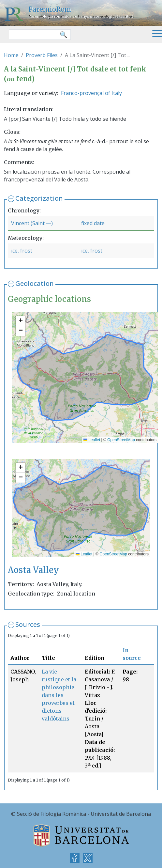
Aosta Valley (33, 570)
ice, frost (22, 251)
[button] (21, 321)
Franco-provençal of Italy (91, 93)
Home (11, 55)
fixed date (93, 223)
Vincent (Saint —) (32, 223)
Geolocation (35, 283)
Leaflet (92, 440)
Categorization (39, 198)
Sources (28, 624)
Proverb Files (42, 55)
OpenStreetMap (121, 440)
